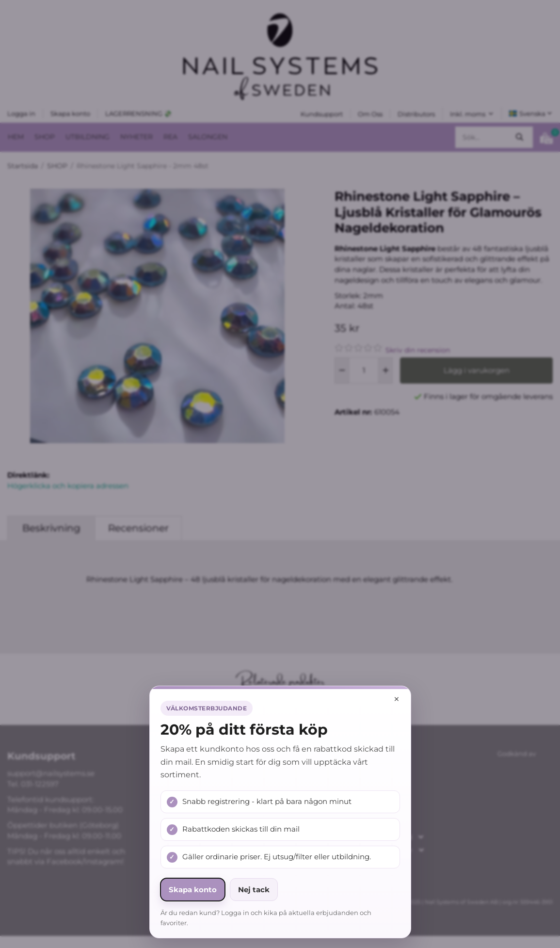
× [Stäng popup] (397, 699)
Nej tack (254, 890)
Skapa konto (193, 890)
